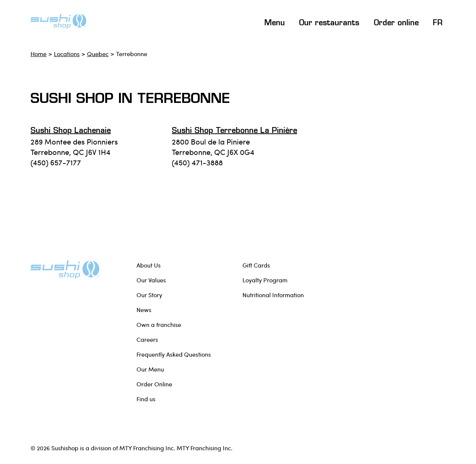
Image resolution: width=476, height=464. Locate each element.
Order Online (154, 384)
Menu (275, 23)
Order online (396, 23)
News (144, 310)
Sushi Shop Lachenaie (71, 131)
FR (438, 23)
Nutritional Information (273, 295)
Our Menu (150, 369)
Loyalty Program (265, 280)
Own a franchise (159, 325)
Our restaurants (329, 23)
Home (38, 54)
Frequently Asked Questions (174, 354)
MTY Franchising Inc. (205, 448)
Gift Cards (256, 265)
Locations (67, 54)
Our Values (151, 280)
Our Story (149, 295)
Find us (146, 399)
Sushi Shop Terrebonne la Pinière (234, 131)
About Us (149, 265)
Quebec (98, 54)
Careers (147, 339)
